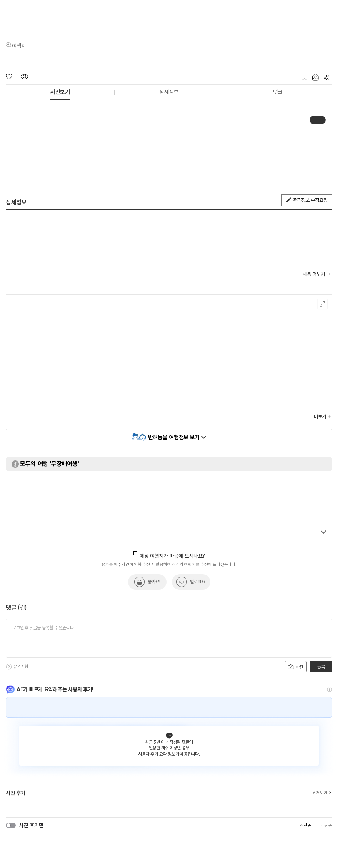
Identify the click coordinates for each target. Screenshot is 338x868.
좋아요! (154, 582)
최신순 (306, 825)
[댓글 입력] (169, 638)
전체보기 (322, 793)
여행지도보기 (322, 304)
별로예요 (198, 582)
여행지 (19, 46)
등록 (321, 667)
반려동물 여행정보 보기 (174, 437)
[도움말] (9, 667)
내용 (314, 274)
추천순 (327, 825)
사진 (295, 667)
